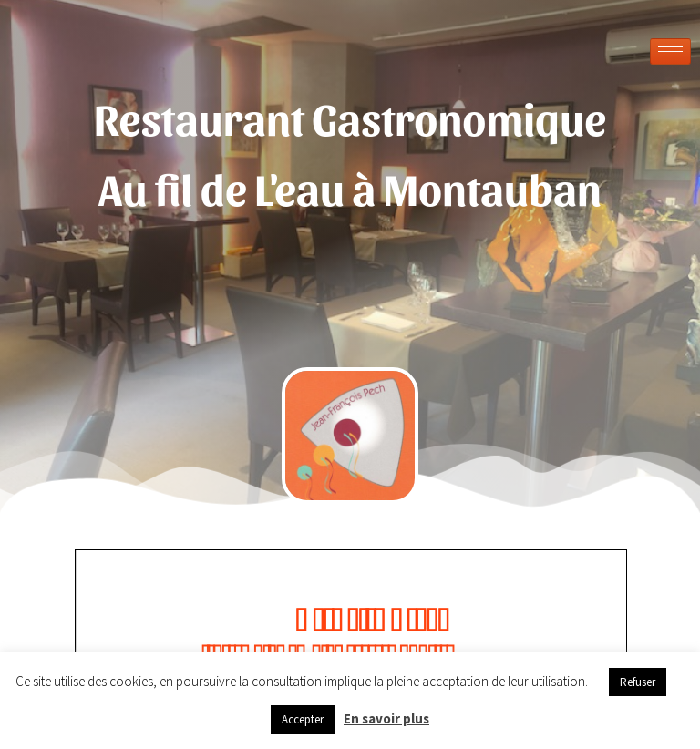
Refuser (638, 682)
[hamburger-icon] (670, 51)
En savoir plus (386, 718)
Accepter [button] (303, 719)
